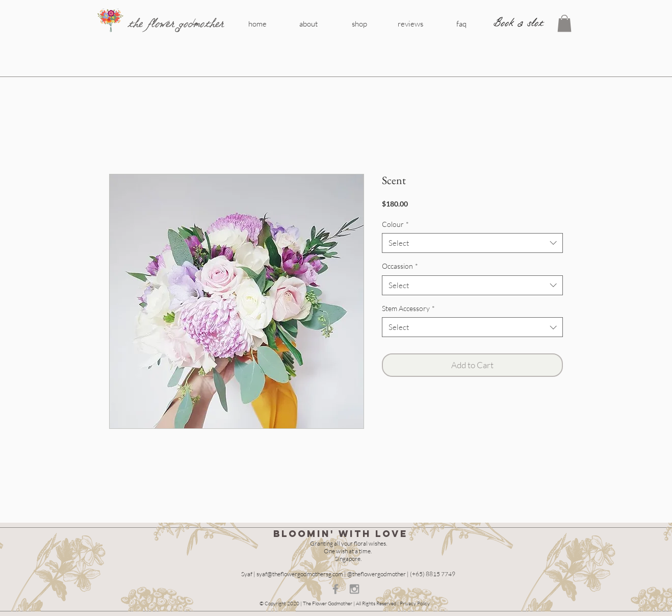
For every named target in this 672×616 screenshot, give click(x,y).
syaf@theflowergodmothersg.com (300, 574)
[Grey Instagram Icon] (354, 589)
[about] (308, 23)
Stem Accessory (408, 308)
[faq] (461, 23)
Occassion (400, 266)
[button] (564, 23)
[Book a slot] (519, 23)
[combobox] (472, 243)
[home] (257, 23)
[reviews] (410, 23)
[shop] (359, 23)
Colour (395, 224)
